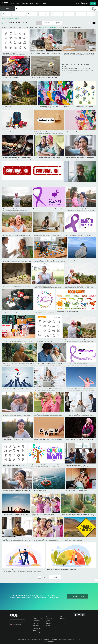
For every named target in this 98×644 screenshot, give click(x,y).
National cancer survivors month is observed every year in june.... (50, 209)
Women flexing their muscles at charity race (43, 514)
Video (11, 3)
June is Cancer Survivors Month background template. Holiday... (44, 465)
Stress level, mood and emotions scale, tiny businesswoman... (62, 570)
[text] (55, 9)
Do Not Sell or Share (49, 641)
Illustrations (25, 3)
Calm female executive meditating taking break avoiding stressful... (52, 389)
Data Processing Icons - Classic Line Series (13, 465)
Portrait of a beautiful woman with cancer (13, 439)
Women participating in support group (76, 465)
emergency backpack (8, 132)
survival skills (81, 14)
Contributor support (51, 627)
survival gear (32, 14)
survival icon (69, 14)
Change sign (68, 539)
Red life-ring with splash (40, 490)
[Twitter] (79, 615)
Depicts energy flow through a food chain (67, 311)
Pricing (78, 3)
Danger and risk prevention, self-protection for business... (17, 389)
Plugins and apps (37, 629)
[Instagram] (83, 615)
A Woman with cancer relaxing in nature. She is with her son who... (80, 340)
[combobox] (20, 9)
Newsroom (49, 618)
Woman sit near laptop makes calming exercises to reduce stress (81, 53)
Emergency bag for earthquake (11, 77)
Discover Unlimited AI (77, 596)
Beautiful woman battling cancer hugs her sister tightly (16, 414)
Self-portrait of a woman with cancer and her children (16, 234)
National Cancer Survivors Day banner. (77, 364)
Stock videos (36, 625)
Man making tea (7, 106)
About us (49, 617)
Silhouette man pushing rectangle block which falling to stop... (18, 514)
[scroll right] (95, 14)
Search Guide (36, 622)
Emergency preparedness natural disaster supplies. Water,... (18, 340)
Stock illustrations (37, 627)
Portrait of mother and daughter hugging (77, 490)
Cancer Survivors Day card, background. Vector (78, 234)
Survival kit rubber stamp (9, 182)
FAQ (61, 617)
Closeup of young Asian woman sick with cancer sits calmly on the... (20, 364)
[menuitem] (12, 4)
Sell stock (49, 625)
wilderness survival (19, 14)
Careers (48, 622)
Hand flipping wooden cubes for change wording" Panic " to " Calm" (51, 439)
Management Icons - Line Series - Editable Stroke (49, 340)
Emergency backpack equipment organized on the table (49, 260)
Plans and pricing (37, 617)
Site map (62, 618)
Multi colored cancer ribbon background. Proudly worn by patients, (55, 106)
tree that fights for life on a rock (77, 260)
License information (37, 630)
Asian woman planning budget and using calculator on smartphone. (51, 234)
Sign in (93, 3)
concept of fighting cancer (41, 414)
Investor (48, 620)
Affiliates (48, 623)
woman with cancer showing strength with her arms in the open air (47, 53)
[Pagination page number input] (40, 577)
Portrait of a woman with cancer (72, 184)
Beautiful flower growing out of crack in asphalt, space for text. (48, 77)
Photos (17, 3)
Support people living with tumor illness (12, 260)
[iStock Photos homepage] (6, 3)
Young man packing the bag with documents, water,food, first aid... (20, 312)
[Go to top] (96, 580)
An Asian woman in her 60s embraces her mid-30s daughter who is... (20, 490)
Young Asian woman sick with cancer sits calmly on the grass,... (78, 514)
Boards (86, 3)
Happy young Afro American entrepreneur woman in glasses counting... (21, 539)
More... (45, 3)
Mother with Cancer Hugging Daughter (77, 209)
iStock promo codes (38, 618)
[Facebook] (75, 615)
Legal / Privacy (36, 632)
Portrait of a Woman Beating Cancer (42, 286)
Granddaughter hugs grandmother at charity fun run (47, 539)
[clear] (86, 9)
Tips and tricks (36, 620)
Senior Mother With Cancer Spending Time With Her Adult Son (54, 364)
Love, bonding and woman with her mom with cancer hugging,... (51, 158)
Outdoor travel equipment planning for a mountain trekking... (18, 158)
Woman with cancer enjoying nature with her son (78, 286)
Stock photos (36, 623)
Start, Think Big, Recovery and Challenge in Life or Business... (18, 286)
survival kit (6, 14)
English (17, 621)
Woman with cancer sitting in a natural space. (14, 209)
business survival (57, 14)
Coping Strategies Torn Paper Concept (44, 132)
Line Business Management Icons (11, 53)
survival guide (44, 14)
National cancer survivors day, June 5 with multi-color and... (50, 312)
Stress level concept (8, 570)
